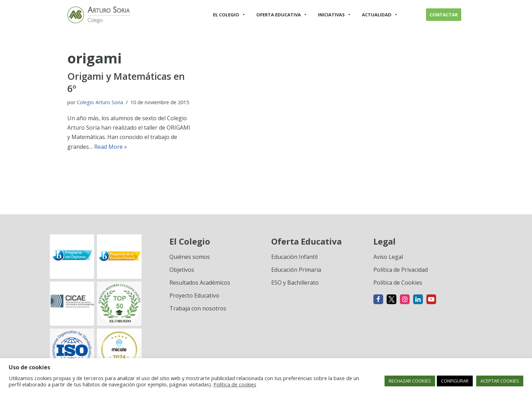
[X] (392, 299)
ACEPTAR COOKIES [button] (500, 381)
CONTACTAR (444, 15)
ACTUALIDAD (380, 15)
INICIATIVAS (335, 15)
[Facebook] (378, 299)
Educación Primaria (296, 270)
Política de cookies (235, 384)
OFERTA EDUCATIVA (282, 15)
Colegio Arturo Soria (100, 102)
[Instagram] (405, 299)
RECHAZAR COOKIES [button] (410, 381)
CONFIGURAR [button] (455, 381)
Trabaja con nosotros (198, 308)
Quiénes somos (190, 257)
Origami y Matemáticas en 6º (126, 82)
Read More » (111, 147)
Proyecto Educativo (194, 295)
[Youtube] (431, 299)
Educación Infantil (294, 257)
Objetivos (182, 270)
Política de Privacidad (401, 270)
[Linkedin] (418, 299)
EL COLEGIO (229, 15)
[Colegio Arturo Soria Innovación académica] (99, 15)
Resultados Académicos (200, 283)
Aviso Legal (388, 257)
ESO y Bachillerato (295, 283)
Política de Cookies (398, 283)
